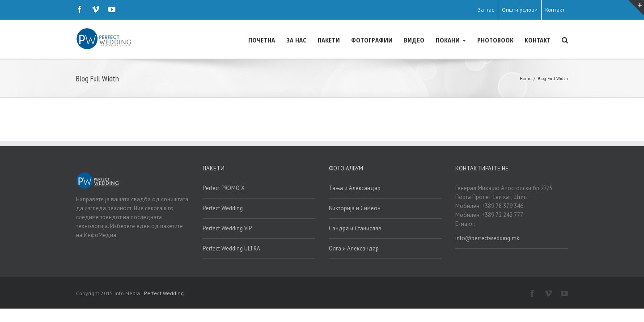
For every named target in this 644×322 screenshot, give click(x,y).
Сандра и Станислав (355, 228)
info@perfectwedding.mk (487, 238)
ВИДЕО (378, 40)
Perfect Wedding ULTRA (231, 248)
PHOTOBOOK (477, 40)
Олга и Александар (354, 248)
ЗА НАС (234, 40)
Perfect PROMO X (224, 188)
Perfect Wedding (223, 208)
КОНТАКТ (529, 40)
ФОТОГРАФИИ (327, 40)
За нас (486, 10)
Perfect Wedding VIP (227, 228)
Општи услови (520, 10)
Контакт (555, 10)
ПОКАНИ (424, 40)
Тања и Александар (355, 188)
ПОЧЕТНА (190, 40)
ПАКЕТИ (275, 40)
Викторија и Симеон (355, 208)
